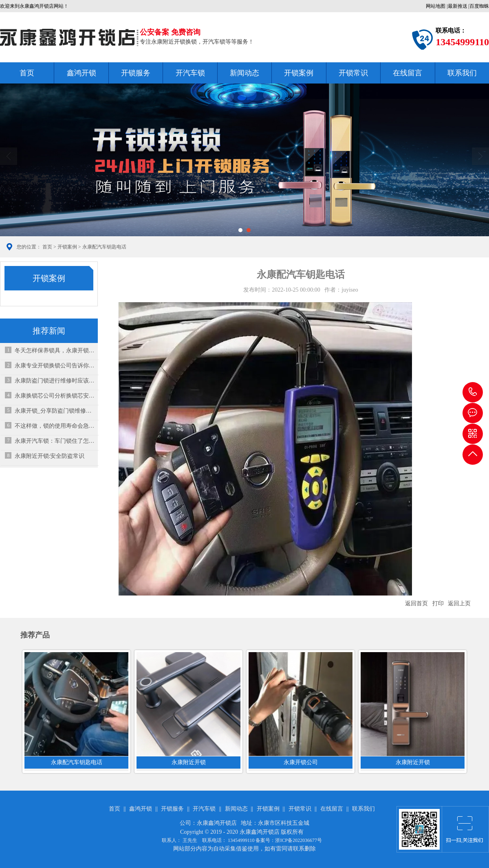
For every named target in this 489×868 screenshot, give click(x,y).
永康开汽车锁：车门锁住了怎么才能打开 (55, 441)
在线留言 (407, 73)
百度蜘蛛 (479, 6)
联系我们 (462, 73)
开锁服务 (136, 73)
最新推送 (458, 6)
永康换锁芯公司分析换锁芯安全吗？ (55, 396)
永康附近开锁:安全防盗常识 (50, 456)
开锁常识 (353, 73)
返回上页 (459, 603)
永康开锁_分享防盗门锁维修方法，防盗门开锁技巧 (55, 411)
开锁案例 (299, 73)
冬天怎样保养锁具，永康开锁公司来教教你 (55, 350)
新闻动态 (244, 73)
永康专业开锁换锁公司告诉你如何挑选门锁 (55, 366)
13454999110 (473, 392)
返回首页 (416, 603)
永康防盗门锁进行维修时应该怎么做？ (55, 381)
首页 (27, 73)
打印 (438, 603)
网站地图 (436, 6)
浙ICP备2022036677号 (298, 840)
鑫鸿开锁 (81, 73)
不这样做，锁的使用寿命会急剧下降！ (55, 426)
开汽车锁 (190, 73)
